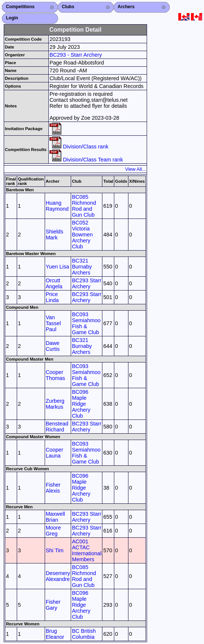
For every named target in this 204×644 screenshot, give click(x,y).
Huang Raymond (57, 206)
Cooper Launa (55, 453)
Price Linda (52, 297)
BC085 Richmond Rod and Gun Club (84, 206)
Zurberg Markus (55, 404)
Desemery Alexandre (58, 576)
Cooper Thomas (55, 375)
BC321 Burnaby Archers (82, 267)
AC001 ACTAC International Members (87, 550)
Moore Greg (53, 531)
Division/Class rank (79, 147)
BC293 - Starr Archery (76, 55)
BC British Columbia (84, 634)
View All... (136, 169)
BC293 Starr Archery (87, 283)
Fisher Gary (53, 605)
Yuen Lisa (58, 267)
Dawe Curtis (53, 346)
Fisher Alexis (53, 488)
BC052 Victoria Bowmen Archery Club (82, 235)
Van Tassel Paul (53, 323)
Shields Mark (55, 235)
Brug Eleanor (55, 634)
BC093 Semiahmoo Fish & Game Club (86, 323)
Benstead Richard (57, 427)
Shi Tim (55, 550)
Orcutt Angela (54, 283)
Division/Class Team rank (86, 160)
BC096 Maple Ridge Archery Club (81, 404)
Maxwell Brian (55, 517)
